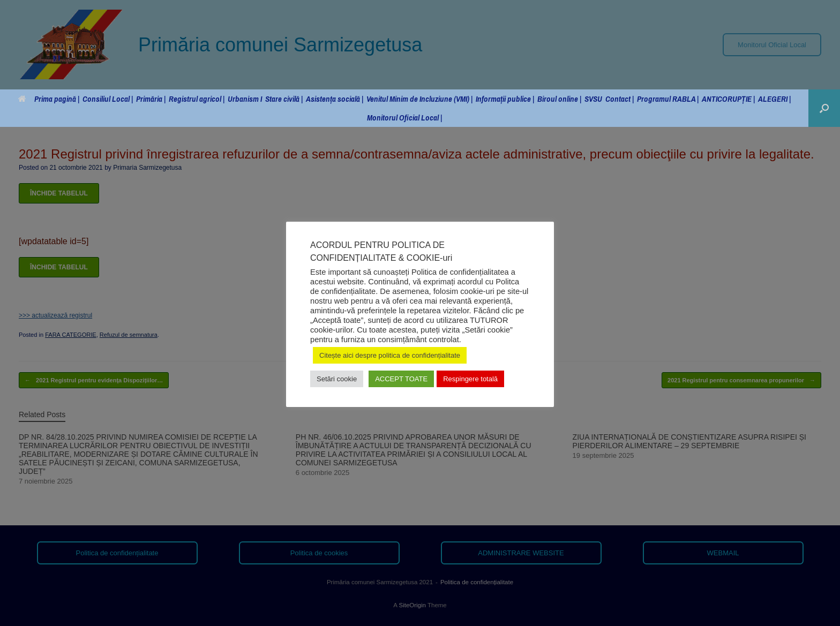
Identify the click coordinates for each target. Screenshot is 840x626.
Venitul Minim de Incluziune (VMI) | (419, 99)
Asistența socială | (335, 99)
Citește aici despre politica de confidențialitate (390, 355)
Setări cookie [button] (337, 379)
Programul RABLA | (668, 99)
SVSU (593, 99)
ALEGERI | (774, 99)
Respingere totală (470, 379)
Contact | (620, 99)
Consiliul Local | (108, 99)
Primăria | (151, 99)
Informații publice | (505, 99)
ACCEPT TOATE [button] (401, 379)
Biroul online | (559, 99)
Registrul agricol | (197, 99)
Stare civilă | (284, 99)
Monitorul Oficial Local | (404, 118)
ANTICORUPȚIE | (728, 99)
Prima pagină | (49, 99)
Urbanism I (245, 99)
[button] (824, 108)
